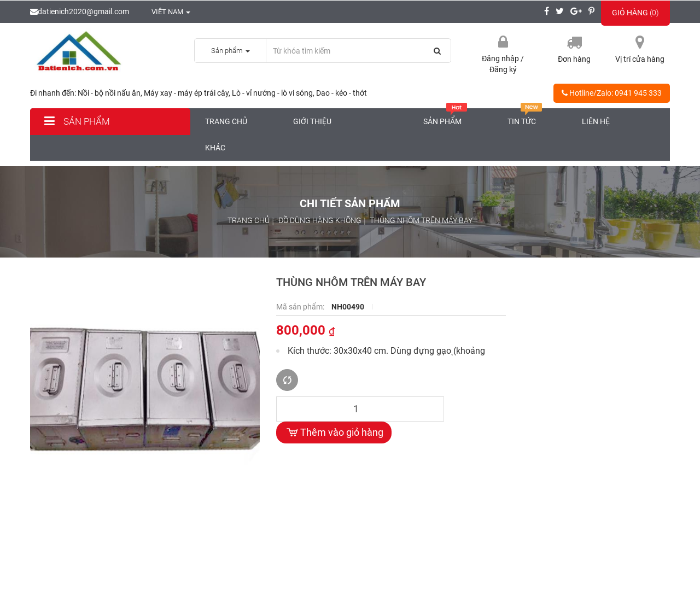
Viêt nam (165, 12)
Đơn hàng (574, 59)
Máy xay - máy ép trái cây (186, 93)
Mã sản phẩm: (301, 307)
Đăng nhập (501, 59)
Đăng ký (503, 69)
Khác (215, 148)
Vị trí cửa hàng (640, 59)
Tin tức (525, 117)
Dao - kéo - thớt (342, 93)
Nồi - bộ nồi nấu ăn (109, 93)
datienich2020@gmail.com (80, 11)
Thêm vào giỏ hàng (334, 432)
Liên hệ (596, 121)
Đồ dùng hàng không (320, 220)
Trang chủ (226, 121)
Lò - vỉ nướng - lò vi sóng (272, 93)
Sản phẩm (75, 121)
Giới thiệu (312, 121)
